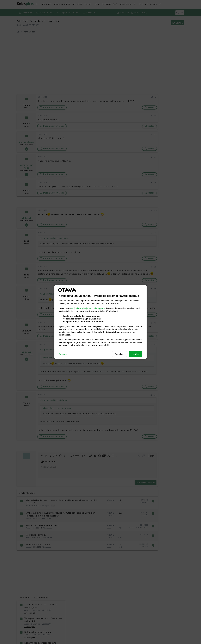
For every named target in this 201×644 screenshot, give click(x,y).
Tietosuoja (63, 354)
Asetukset (119, 354)
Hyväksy (136, 354)
